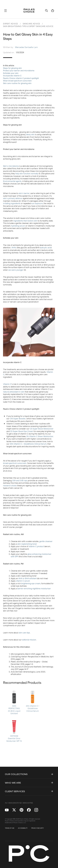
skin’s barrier (24, 193)
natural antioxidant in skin (14, 392)
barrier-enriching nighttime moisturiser (34, 588)
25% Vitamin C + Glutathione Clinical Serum (28, 444)
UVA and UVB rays (20, 480)
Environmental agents (12, 181)
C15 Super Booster (18, 419)
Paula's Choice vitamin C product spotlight (21, 78)
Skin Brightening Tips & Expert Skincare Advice (28, 26)
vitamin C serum (23, 581)
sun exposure (37, 203)
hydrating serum (18, 226)
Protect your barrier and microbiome (19, 70)
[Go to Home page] (29, 11)
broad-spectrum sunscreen (15, 463)
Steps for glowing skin (12, 68)
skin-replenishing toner (27, 544)
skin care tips (24, 633)
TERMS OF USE (10, 828)
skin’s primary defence (13, 198)
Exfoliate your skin (11, 73)
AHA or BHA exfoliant (27, 578)
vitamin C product (36, 546)
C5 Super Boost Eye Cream (22, 431)
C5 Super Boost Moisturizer (42, 429)
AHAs (14, 247)
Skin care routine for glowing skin (17, 83)
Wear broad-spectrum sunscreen (17, 81)
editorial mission (29, 640)
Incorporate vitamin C (12, 76)
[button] (6, 11)
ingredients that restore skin (25, 221)
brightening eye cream (31, 583)
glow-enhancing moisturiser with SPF (31, 555)
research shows (10, 485)
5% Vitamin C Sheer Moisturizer (40, 436)
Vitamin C (7, 384)
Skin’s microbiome (11, 166)
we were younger (16, 270)
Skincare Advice (31, 24)
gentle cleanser (46, 541)
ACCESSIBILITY (23, 828)
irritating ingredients (12, 203)
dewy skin (30, 134)
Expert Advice (11, 24)
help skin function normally (27, 173)
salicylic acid (46, 247)
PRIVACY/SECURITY (38, 828)
